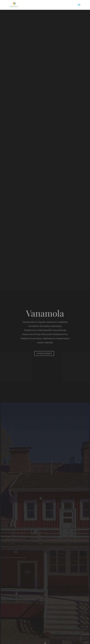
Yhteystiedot (44, 353)
